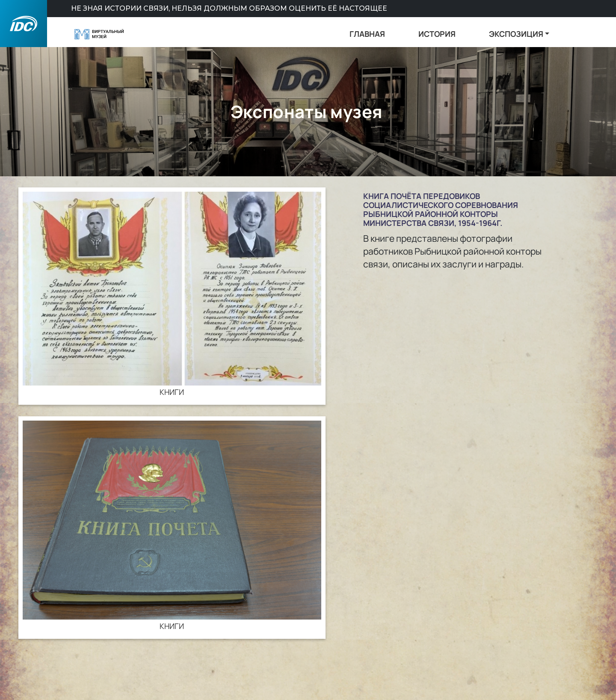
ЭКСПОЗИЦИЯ (516, 34)
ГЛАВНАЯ (367, 34)
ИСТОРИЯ (437, 34)
